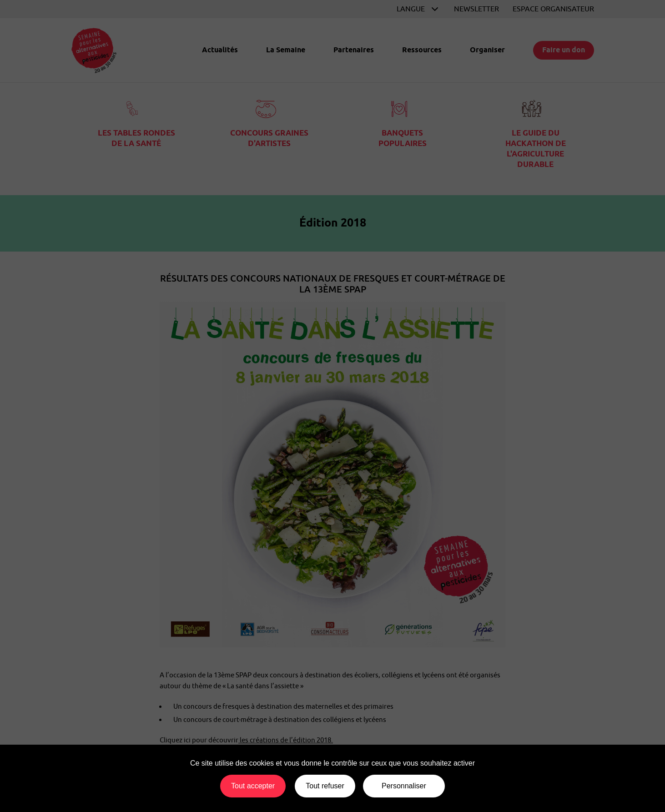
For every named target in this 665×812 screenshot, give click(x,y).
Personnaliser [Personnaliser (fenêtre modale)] (404, 786)
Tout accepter (253, 786)
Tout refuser (325, 786)
